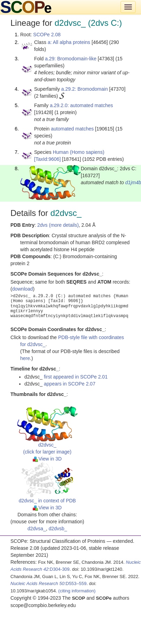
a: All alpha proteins (69, 42)
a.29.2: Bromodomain (85, 89)
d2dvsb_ (58, 529)
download (23, 289)
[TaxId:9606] (47, 159)
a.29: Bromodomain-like (71, 59)
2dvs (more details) (58, 225)
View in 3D (47, 459)
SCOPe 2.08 (47, 35)
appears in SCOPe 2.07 (70, 384)
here (25, 358)
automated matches (72, 129)
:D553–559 (49, 583)
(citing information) (77, 591)
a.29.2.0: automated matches (81, 105)
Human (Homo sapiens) (79, 152)
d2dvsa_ (37, 529)
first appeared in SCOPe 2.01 (76, 377)
